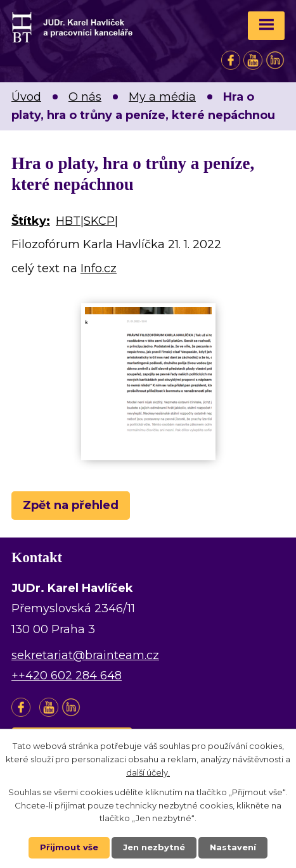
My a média (162, 97)
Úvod (26, 97)
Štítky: (31, 221)
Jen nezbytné (154, 847)
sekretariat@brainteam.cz (85, 655)
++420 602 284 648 (67, 676)
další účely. (148, 772)
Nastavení (233, 847)
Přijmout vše (69, 847)
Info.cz (99, 268)
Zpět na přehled (71, 505)
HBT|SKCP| (87, 221)
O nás (85, 97)
